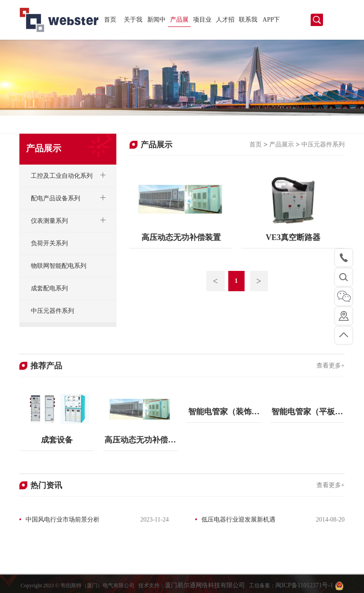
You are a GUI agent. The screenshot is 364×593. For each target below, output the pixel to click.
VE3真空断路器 (293, 237)
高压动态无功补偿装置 (181, 237)
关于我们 (133, 22)
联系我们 (248, 22)
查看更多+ (331, 366)
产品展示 (179, 22)
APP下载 (271, 22)
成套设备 (57, 440)
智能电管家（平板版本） (307, 415)
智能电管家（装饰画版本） (224, 415)
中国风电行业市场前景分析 (63, 520)
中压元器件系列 (323, 144)
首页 (110, 20)
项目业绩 (202, 22)
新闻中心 (156, 22)
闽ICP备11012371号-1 (305, 588)
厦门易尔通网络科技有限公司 (205, 588)
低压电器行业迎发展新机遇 (238, 520)
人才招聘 (225, 22)
